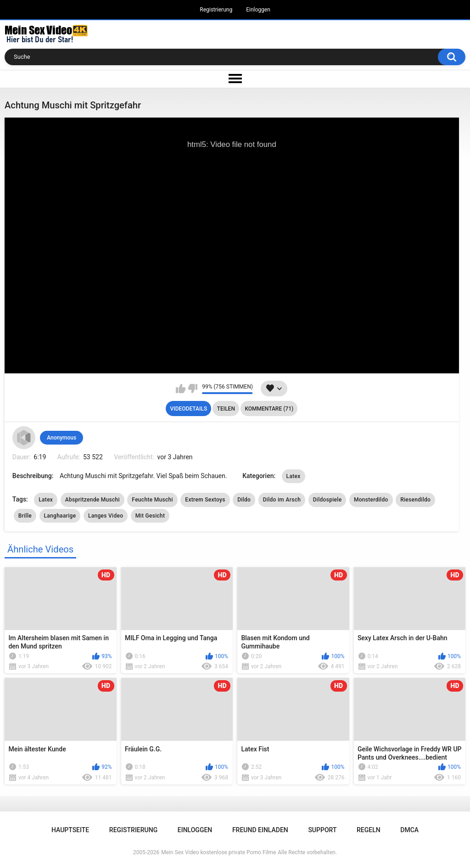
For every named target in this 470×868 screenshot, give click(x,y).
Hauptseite (70, 830)
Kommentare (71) (269, 409)
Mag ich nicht (193, 389)
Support (322, 830)
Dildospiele (327, 500)
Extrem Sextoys (205, 500)
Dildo (244, 500)
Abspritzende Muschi (92, 500)
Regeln (369, 830)
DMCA (409, 830)
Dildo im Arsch (282, 500)
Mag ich (181, 389)
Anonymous (62, 438)
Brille (25, 516)
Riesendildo (415, 500)
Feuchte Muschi (152, 500)
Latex (294, 476)
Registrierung (216, 10)
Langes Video (106, 516)
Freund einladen (260, 830)
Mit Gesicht (150, 516)
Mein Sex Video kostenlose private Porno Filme (218, 852)
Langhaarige (60, 516)
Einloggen (258, 10)
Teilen (226, 409)
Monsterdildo (371, 500)
